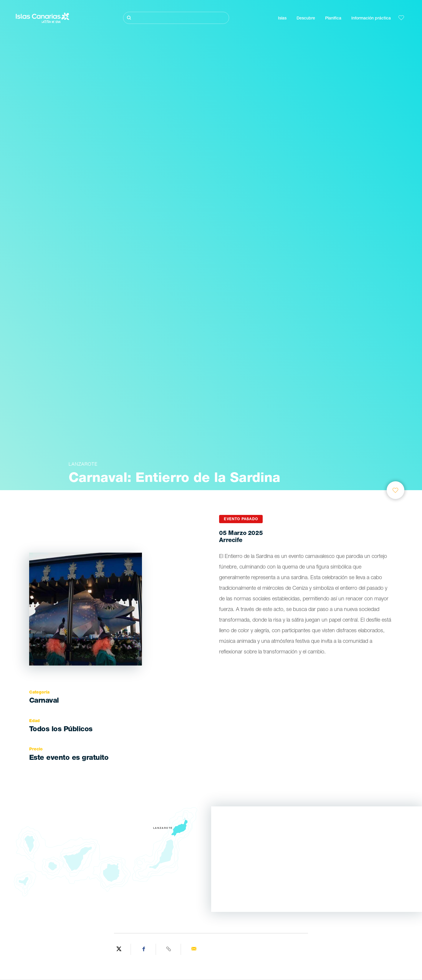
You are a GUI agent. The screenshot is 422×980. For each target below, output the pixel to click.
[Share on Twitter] (119, 949)
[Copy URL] (169, 949)
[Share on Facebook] (144, 949)
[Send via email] (194, 949)
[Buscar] (176, 18)
